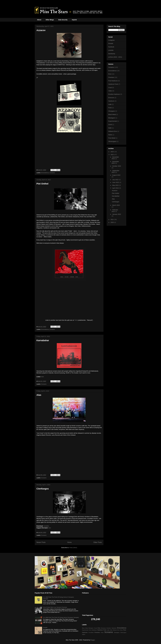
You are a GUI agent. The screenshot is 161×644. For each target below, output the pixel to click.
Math (110, 128)
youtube (111, 50)
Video (110, 91)
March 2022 (116, 205)
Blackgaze (112, 118)
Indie (110, 104)
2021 (112, 219)
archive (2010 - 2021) (115, 57)
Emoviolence (45, 173)
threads (111, 43)
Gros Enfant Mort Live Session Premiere (55, 607)
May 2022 (116, 185)
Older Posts (98, 542)
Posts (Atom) (73, 548)
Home (70, 542)
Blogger (93, 640)
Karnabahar (43, 340)
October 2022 (117, 166)
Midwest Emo (113, 131)
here (43, 377)
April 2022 (116, 188)
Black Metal (112, 114)
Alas (39, 395)
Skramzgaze (112, 141)
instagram (111, 40)
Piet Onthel (42, 184)
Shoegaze (112, 111)
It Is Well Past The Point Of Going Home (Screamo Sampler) (61, 617)
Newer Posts (41, 542)
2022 (112, 155)
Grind (110, 125)
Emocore (111, 98)
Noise (110, 135)
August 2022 (116, 175)
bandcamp (112, 54)
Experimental (113, 121)
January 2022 (117, 214)
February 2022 (115, 211)
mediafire (46, 526)
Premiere (111, 77)
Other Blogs (50, 20)
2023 (112, 152)
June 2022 (116, 182)
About (39, 20)
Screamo (52, 173)
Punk (110, 108)
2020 (112, 222)
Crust (110, 88)
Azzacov (41, 30)
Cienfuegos (43, 489)
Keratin (45, 628)
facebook (111, 47)
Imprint (74, 20)
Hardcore (111, 101)
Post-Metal (112, 138)
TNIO (76, 320)
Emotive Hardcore (114, 94)
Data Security (63, 20)
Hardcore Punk (113, 84)
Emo (110, 74)
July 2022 (116, 180)
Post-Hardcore (113, 81)
